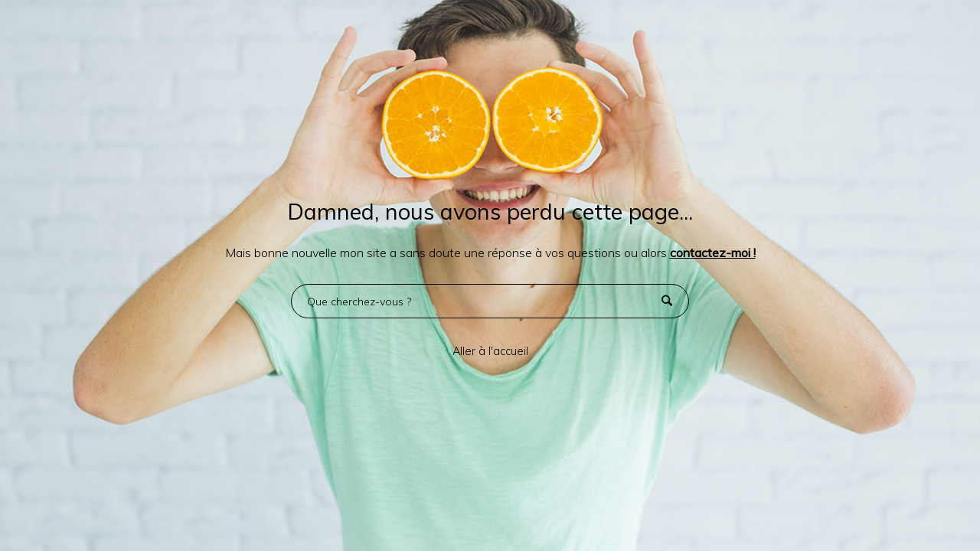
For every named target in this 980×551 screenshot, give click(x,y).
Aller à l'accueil (490, 351)
